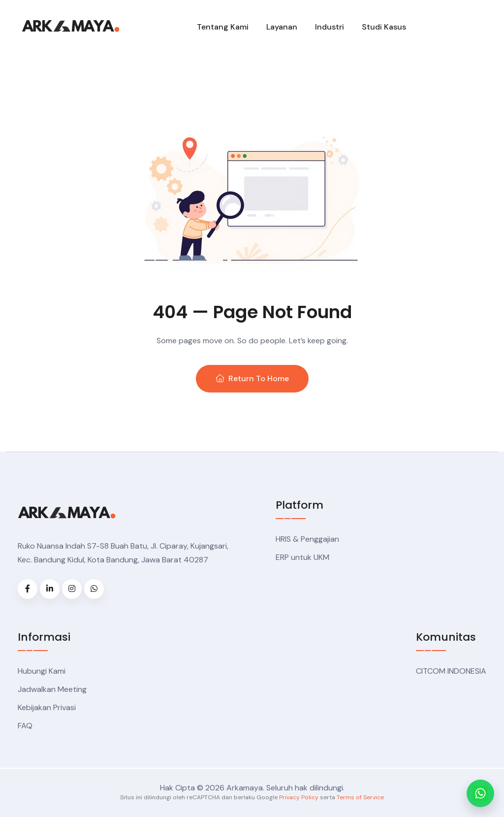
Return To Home (252, 378)
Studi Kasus (384, 27)
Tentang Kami (223, 27)
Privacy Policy (299, 797)
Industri (330, 27)
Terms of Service (360, 797)
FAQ (25, 726)
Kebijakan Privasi (47, 707)
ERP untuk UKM (302, 557)
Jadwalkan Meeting (52, 689)
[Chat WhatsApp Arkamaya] (480, 793)
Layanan (282, 27)
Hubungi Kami (42, 671)
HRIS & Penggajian (307, 539)
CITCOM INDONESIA (451, 671)
